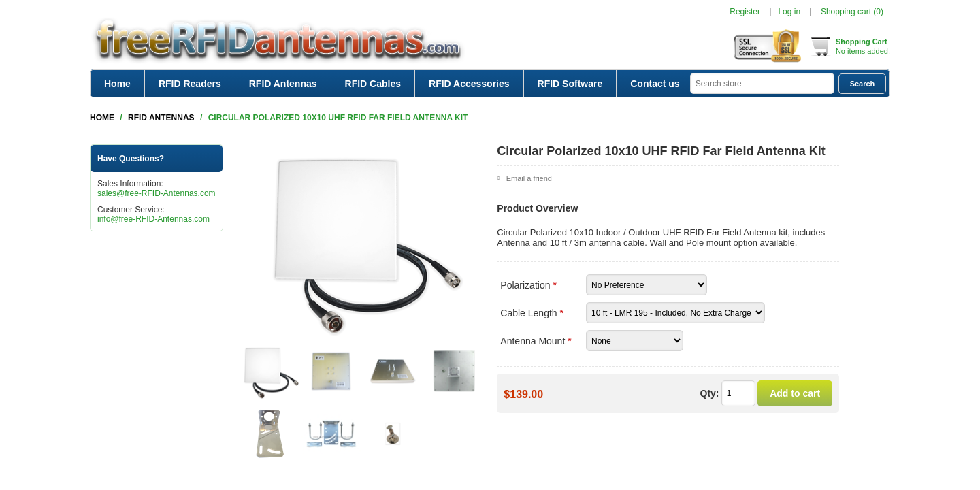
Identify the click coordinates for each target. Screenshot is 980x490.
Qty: (710, 393)
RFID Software (570, 84)
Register (745, 12)
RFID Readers (190, 84)
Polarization (526, 285)
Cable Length (530, 313)
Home (117, 84)
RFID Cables (373, 84)
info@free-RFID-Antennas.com (153, 219)
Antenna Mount (534, 341)
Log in (789, 12)
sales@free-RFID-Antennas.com (157, 193)
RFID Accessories (469, 84)
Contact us (655, 84)
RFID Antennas (283, 84)
